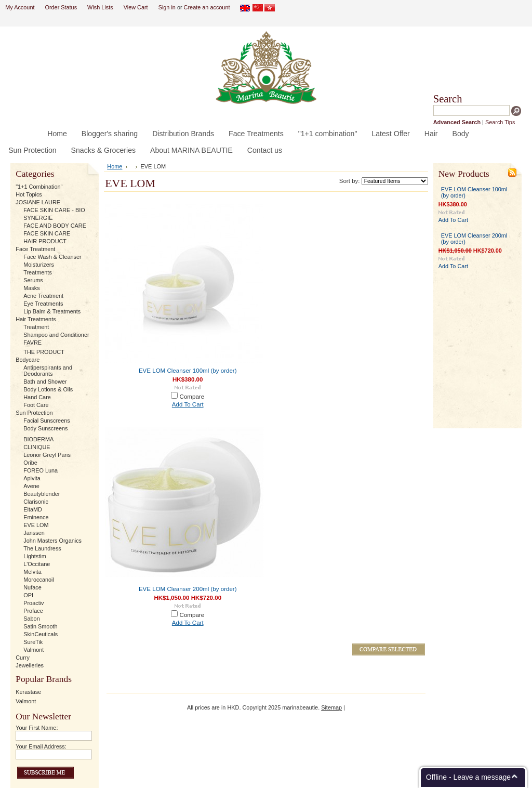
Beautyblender (42, 494)
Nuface (32, 587)
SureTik (33, 642)
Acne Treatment (43, 296)
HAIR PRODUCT (45, 241)
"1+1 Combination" (39, 187)
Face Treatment (35, 249)
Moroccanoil (39, 580)
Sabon (31, 619)
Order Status (61, 7)
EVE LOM (36, 525)
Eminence (36, 517)
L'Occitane (37, 564)
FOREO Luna (41, 470)
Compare (192, 397)
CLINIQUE (37, 447)
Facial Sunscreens (46, 421)
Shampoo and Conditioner (56, 335)
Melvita (32, 572)
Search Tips (500, 122)
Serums (33, 280)
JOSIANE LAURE (38, 202)
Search (448, 99)
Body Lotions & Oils (48, 389)
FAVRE (32, 343)
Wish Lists (100, 7)
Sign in (167, 7)
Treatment (36, 327)
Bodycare (28, 360)
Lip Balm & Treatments (52, 311)
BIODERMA (38, 439)
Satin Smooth (40, 626)
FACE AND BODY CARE (55, 226)
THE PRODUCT (44, 352)
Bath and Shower (45, 382)
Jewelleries (30, 665)
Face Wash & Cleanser (52, 257)
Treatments (38, 272)
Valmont (34, 650)
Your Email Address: (41, 746)
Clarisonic (36, 502)
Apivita (32, 478)
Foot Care (36, 405)
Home (115, 166)
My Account (20, 7)
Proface (33, 611)
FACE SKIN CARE (47, 233)
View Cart (136, 7)
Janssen (34, 533)
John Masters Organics (52, 541)
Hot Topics (29, 194)
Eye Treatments (43, 304)
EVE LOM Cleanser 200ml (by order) (188, 589)
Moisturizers (39, 265)
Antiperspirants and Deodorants (48, 371)
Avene (31, 486)
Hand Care (37, 397)
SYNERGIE (38, 218)
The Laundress (42, 548)
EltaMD (33, 509)
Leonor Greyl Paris (47, 455)
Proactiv (34, 603)
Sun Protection (34, 413)
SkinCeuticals (41, 634)
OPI (28, 595)
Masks (31, 288)
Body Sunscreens (45, 428)
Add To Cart (188, 404)
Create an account (207, 7)
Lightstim (35, 556)
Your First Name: (37, 728)
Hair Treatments (36, 319)
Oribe (30, 463)
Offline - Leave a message (468, 777)
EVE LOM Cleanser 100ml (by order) (188, 371)
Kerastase (28, 692)
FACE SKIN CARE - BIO (54, 210)
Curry (23, 658)
